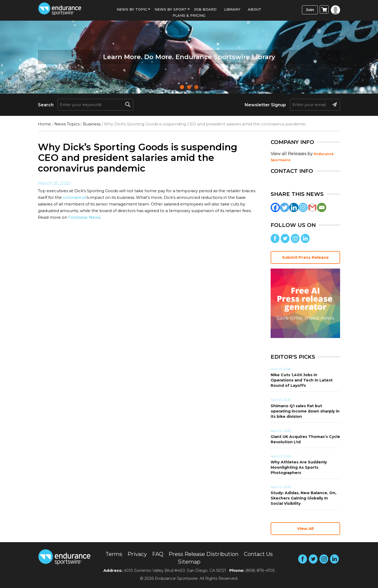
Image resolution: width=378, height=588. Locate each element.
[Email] (322, 207)
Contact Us (258, 554)
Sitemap (189, 562)
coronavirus (74, 197)
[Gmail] (312, 207)
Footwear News (84, 217)
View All (305, 528)
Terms (114, 554)
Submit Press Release (305, 257)
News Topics (67, 124)
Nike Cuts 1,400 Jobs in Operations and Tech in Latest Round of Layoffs (302, 380)
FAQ (158, 554)
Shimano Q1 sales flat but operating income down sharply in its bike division (305, 411)
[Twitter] (285, 207)
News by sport (171, 9)
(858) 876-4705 (260, 570)
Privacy (137, 554)
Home (44, 124)
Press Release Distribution (204, 554)
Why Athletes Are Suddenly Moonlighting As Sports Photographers (299, 467)
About (255, 9)
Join (310, 10)
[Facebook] (275, 207)
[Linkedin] (294, 207)
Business (92, 124)
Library (232, 9)
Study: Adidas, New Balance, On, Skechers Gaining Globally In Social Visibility (304, 498)
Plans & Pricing (189, 15)
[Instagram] (303, 207)
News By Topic (132, 9)
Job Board (205, 9)
